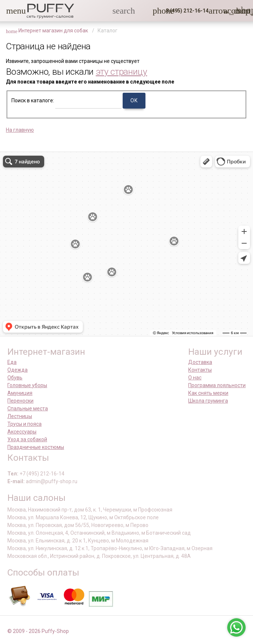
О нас (195, 378)
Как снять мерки (208, 393)
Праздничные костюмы (36, 447)
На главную (20, 130)
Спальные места (28, 408)
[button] (11, 11)
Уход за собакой (27, 439)
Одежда (17, 370)
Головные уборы (27, 385)
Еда (12, 362)
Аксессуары (22, 432)
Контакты (200, 370)
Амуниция (20, 393)
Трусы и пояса (24, 424)
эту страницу (122, 72)
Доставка (200, 362)
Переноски (20, 401)
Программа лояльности (217, 385)
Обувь (15, 378)
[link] (228, 11)
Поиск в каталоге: (33, 100)
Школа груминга (208, 401)
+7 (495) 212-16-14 (42, 474)
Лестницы (20, 416)
